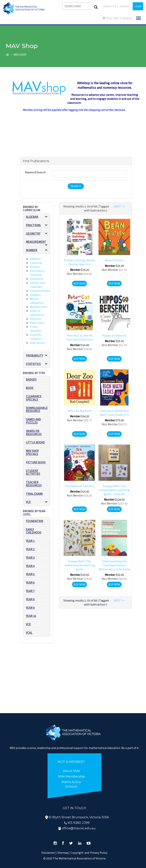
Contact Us (109, 6)
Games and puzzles (33, 421)
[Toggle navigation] (138, 18)
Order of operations (37, 313)
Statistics (33, 364)
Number (32, 250)
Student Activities (33, 472)
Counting (36, 263)
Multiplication (39, 307)
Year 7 (30, 591)
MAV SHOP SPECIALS (32, 452)
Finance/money (40, 291)
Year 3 (30, 558)
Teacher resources (34, 484)
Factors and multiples (37, 285)
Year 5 (30, 574)
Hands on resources (34, 432)
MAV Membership (71, 776)
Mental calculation (37, 301)
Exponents (37, 279)
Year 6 (30, 582)
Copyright (77, 853)
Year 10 (31, 616)
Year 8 (30, 599)
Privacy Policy (99, 853)
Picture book (36, 462)
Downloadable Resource (37, 409)
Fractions (33, 225)
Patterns (35, 319)
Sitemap (63, 853)
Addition (35, 259)
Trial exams (34, 494)
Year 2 (30, 549)
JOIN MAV (124, 6)
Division (35, 267)
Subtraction (37, 343)
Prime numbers (36, 329)
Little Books (35, 442)
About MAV (71, 771)
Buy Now (79, 283)
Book (30, 388)
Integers (35, 295)
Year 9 (30, 608)
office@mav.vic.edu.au (79, 828)
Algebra (32, 217)
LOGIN (138, 6)
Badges (31, 379)
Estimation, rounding (37, 273)
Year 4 (30, 566)
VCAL (29, 633)
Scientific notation (36, 337)
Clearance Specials (34, 398)
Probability (35, 355)
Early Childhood (34, 531)
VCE (28, 502)
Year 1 (30, 541)
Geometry (33, 234)
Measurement (36, 242)
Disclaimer (49, 853)
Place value (37, 323)
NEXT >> (119, 206)
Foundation (34, 521)
